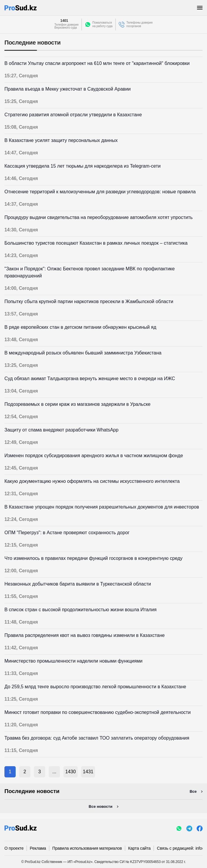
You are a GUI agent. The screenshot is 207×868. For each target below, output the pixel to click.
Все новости (100, 806)
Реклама (38, 848)
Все (193, 791)
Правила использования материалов (87, 848)
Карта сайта (139, 848)
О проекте (14, 848)
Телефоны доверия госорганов (140, 24)
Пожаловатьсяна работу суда (102, 24)
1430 (71, 772)
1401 (64, 21)
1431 (88, 772)
